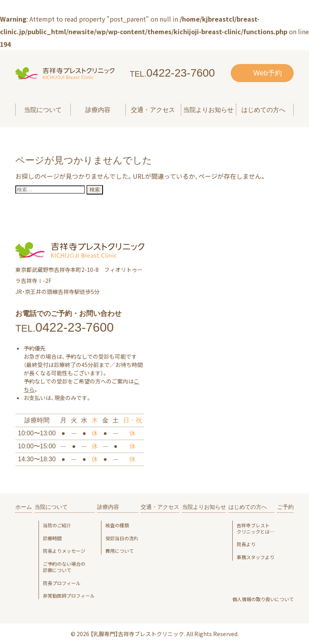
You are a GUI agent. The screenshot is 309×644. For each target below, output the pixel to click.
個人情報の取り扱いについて (263, 599)
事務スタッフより (256, 557)
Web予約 (268, 73)
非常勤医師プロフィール (69, 596)
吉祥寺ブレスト (256, 528)
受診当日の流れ (122, 538)
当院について (51, 507)
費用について (120, 551)
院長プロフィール (62, 583)
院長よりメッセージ (64, 551)
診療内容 (108, 507)
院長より (246, 544)
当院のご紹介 (57, 525)
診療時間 (52, 538)
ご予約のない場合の (69, 567)
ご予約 (285, 507)
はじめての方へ (248, 507)
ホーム (24, 507)
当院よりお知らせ (208, 110)
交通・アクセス (153, 110)
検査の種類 (117, 525)
